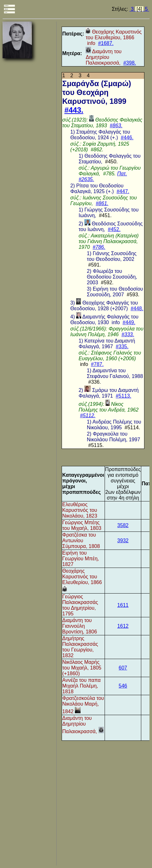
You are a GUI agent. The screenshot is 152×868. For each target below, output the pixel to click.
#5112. (88, 415)
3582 (123, 525)
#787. (97, 364)
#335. (122, 346)
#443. (74, 110)
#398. (130, 63)
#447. (123, 191)
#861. (102, 203)
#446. (127, 138)
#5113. (123, 396)
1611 (123, 605)
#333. (128, 334)
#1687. (106, 43)
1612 (123, 626)
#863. (116, 126)
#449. (129, 322)
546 (123, 686)
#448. (137, 308)
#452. (114, 229)
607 (123, 668)
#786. (99, 247)
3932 (123, 541)
